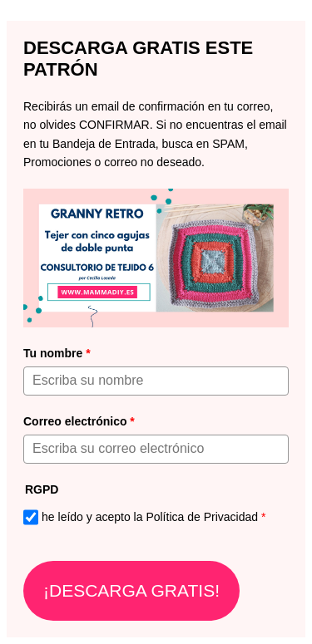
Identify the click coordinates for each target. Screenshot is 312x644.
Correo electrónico (79, 421)
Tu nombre (57, 353)
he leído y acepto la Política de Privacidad (154, 517)
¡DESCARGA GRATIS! (131, 590)
